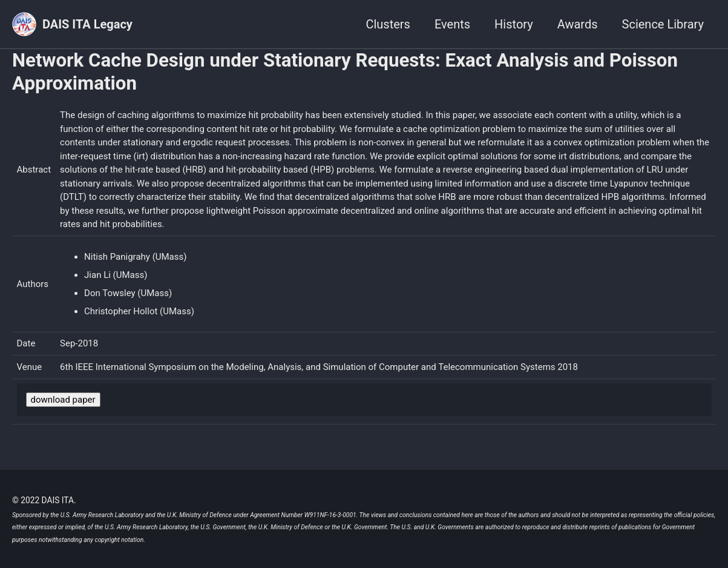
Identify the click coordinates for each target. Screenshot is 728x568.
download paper (63, 400)
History (514, 24)
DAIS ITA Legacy (87, 24)
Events (452, 24)
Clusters (388, 24)
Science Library (663, 24)
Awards (578, 24)
